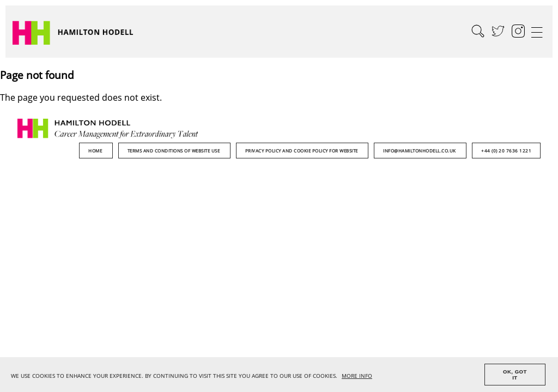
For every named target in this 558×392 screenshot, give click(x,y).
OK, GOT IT (515, 375)
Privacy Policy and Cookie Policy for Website (302, 151)
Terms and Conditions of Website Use (174, 151)
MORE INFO (357, 376)
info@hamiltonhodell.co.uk (420, 151)
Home (96, 151)
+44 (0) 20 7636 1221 (506, 151)
